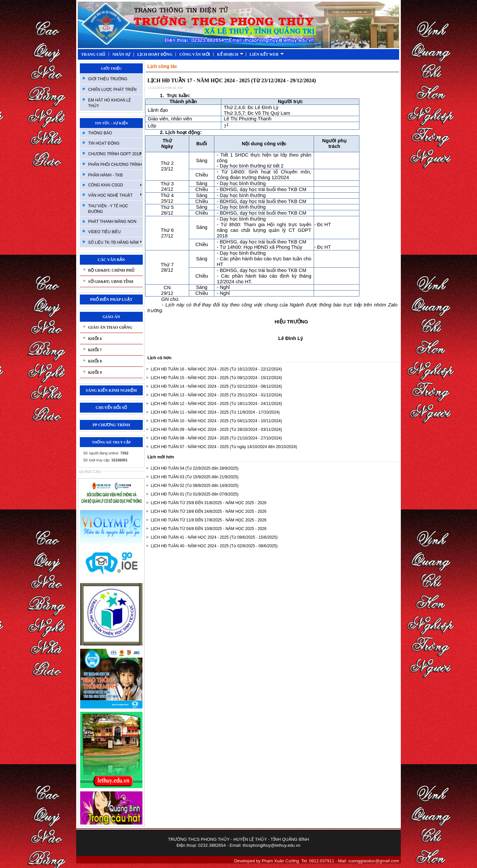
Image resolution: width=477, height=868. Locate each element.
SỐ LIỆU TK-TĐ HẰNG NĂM (115, 242)
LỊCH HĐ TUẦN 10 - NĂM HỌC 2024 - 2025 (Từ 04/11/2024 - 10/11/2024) (216, 421)
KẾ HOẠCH (230, 54)
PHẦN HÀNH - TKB (105, 175)
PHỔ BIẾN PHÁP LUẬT (111, 300)
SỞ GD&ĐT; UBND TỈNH (111, 282)
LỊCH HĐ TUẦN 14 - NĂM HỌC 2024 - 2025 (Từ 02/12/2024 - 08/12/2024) (216, 386)
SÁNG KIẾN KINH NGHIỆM (111, 390)
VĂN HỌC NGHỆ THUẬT (115, 195)
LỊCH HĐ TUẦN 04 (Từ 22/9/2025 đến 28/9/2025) (195, 468)
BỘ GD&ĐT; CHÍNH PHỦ (111, 270)
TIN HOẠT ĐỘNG (104, 143)
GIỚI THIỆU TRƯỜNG (108, 79)
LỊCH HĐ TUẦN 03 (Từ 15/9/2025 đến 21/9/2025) (195, 477)
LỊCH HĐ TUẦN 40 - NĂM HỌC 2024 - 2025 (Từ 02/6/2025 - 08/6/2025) (214, 546)
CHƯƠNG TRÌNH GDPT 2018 (115, 154)
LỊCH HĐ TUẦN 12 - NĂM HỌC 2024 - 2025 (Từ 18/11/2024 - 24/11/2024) (216, 404)
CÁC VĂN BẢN (111, 260)
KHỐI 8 (95, 361)
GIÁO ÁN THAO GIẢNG (110, 327)
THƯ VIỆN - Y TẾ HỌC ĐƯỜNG (108, 209)
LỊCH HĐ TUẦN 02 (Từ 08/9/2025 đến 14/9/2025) (195, 486)
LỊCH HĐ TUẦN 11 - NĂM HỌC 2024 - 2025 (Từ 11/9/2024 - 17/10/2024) (215, 412)
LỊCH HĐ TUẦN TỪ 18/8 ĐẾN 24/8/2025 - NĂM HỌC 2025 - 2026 (209, 511)
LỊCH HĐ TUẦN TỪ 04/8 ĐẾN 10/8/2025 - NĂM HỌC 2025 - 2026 (209, 529)
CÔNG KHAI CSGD (115, 185)
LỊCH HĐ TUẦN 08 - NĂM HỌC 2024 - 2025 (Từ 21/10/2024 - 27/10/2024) (216, 438)
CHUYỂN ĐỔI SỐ (111, 408)
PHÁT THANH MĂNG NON (112, 222)
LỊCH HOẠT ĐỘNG (155, 54)
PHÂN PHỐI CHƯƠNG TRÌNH (115, 165)
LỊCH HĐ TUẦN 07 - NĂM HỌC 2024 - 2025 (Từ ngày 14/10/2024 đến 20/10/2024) (224, 447)
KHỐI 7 (95, 350)
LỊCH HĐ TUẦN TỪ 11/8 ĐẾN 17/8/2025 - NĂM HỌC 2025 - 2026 (209, 520)
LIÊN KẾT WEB (266, 54)
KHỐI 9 (95, 372)
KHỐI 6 (95, 339)
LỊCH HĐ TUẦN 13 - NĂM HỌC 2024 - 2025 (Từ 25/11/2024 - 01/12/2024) (216, 395)
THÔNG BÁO (100, 133)
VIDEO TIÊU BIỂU (104, 232)
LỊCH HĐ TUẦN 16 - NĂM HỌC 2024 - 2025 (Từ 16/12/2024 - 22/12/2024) (216, 369)
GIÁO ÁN (111, 317)
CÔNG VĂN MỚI (195, 54)
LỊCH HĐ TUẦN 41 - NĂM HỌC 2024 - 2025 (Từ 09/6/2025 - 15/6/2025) (214, 537)
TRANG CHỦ (93, 54)
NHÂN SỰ (121, 54)
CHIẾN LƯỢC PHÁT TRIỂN (112, 90)
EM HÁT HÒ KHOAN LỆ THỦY (109, 103)
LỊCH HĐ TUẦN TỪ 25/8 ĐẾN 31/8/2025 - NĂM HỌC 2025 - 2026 (209, 503)
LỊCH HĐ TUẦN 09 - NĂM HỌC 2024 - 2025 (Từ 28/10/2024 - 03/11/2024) (216, 430)
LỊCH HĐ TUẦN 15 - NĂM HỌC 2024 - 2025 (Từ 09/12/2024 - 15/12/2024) (216, 378)
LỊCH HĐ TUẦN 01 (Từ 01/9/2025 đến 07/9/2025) (195, 494)
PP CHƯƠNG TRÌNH (111, 425)
